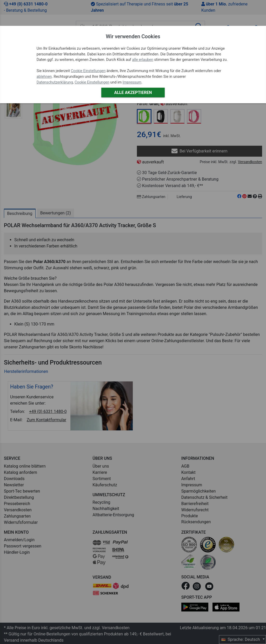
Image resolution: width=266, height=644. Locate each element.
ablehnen (44, 77)
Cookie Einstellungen (88, 71)
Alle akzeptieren (133, 93)
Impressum (132, 82)
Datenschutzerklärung (55, 82)
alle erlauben (142, 60)
